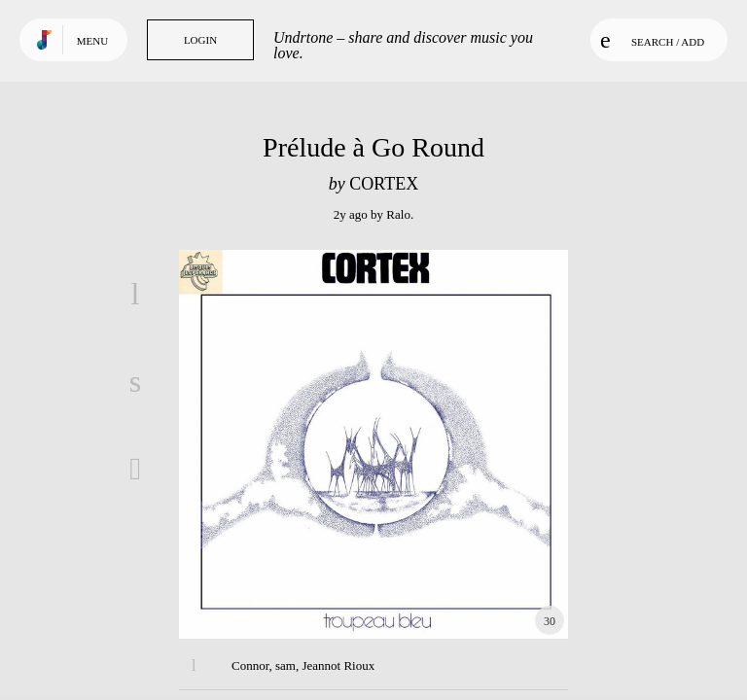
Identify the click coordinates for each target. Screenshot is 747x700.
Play (373, 444)
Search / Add (652, 40)
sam (285, 665)
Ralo (398, 214)
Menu (92, 41)
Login (200, 40)
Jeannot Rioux (338, 665)
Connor (250, 665)
